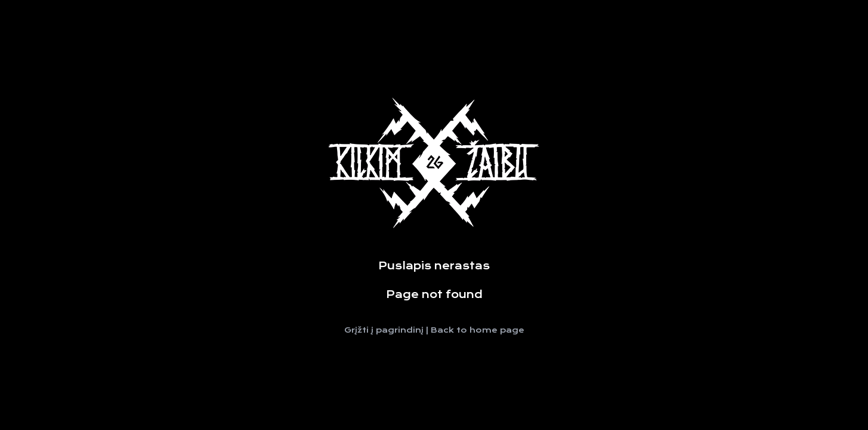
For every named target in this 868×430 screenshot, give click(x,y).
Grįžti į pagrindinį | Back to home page (434, 330)
